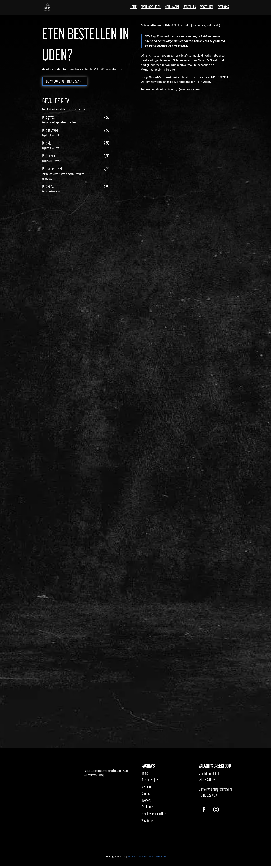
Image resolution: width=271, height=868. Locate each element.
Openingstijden (151, 9)
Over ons (223, 9)
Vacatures (207, 9)
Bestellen (190, 9)
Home (133, 9)
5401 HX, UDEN (207, 782)
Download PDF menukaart (72, 83)
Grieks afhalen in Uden (58, 69)
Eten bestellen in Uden (154, 816)
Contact (146, 796)
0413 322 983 (219, 77)
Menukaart (172, 9)
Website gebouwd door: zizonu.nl (147, 859)
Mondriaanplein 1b (209, 776)
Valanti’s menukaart (163, 77)
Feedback (147, 809)
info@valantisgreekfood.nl (216, 792)
